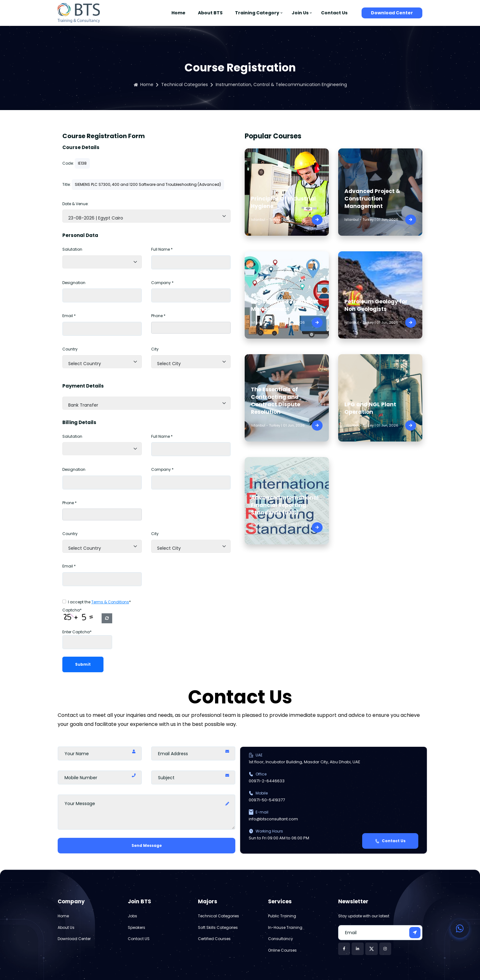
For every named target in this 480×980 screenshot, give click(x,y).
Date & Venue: (75, 204)
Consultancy (281, 939)
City (155, 349)
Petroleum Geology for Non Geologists (376, 305)
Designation (74, 283)
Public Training (282, 916)
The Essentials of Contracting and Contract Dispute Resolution (276, 401)
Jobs (132, 916)
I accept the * (99, 602)
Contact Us (334, 13)
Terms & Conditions (110, 602)
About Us (66, 927)
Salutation (72, 249)
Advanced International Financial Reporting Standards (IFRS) (285, 505)
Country (70, 349)
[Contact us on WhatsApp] (460, 929)
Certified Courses (214, 939)
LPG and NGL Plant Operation (370, 408)
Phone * (158, 316)
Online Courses (282, 950)
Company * (162, 283)
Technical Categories (185, 84)
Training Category (257, 13)
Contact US (139, 939)
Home (178, 13)
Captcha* (72, 610)
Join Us (300, 13)
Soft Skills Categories (218, 927)
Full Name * (162, 249)
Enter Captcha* (77, 632)
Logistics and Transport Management (285, 305)
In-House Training (285, 927)
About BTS (210, 13)
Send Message (147, 845)
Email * (69, 316)
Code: (68, 163)
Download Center (392, 13)
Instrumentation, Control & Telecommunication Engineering (281, 84)
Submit (83, 664)
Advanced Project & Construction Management (372, 199)
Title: (67, 184)
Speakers (137, 927)
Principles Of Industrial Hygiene (283, 202)
